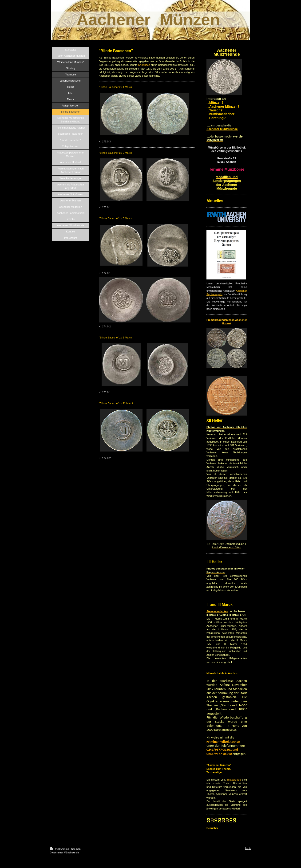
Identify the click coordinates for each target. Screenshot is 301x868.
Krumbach (144, 65)
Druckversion (59, 849)
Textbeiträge (234, 780)
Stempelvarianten (217, 611)
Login (248, 848)
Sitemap (76, 849)
